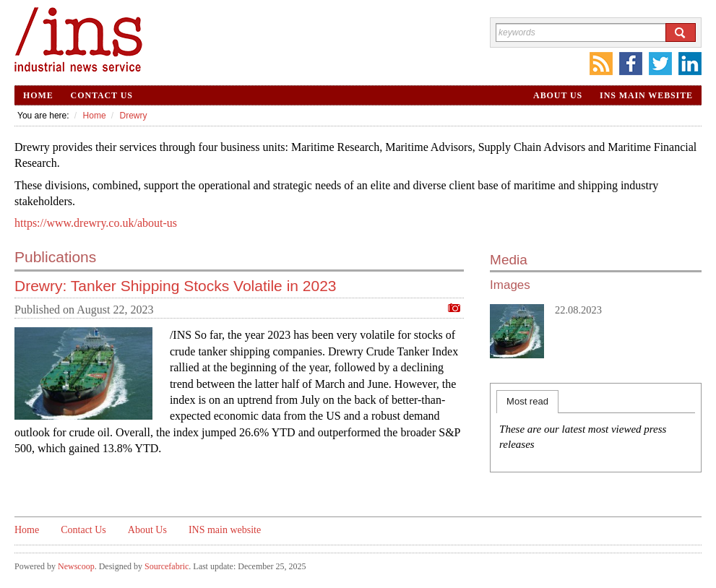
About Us (558, 95)
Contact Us (102, 95)
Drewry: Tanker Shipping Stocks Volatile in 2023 (176, 286)
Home (38, 95)
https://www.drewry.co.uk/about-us (96, 223)
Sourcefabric (167, 566)
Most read (527, 401)
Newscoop (76, 566)
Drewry (133, 116)
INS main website (646, 95)
